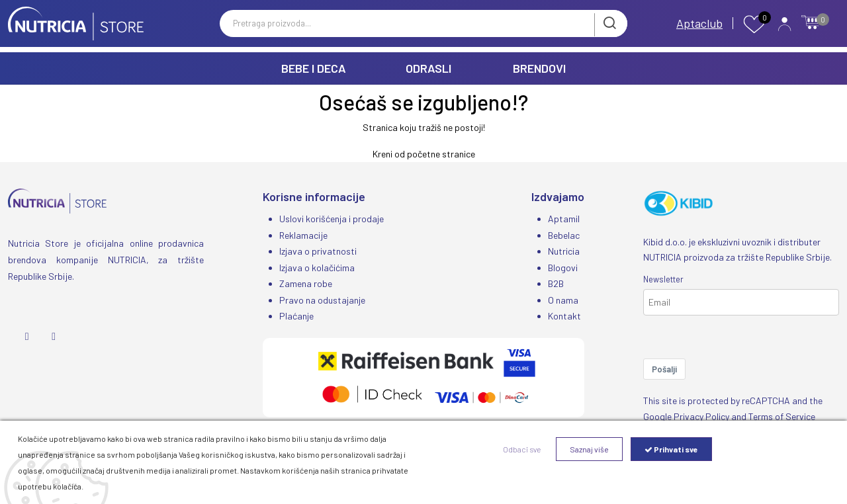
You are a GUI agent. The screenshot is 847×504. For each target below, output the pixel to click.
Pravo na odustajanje (322, 298)
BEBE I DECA (314, 68)
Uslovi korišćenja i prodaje (332, 219)
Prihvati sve (671, 449)
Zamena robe (306, 282)
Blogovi (563, 266)
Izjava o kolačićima (317, 266)
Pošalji (664, 369)
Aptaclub (699, 25)
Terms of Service (782, 416)
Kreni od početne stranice (424, 154)
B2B (556, 282)
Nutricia (564, 250)
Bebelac (564, 234)
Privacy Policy (701, 416)
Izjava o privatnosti (318, 250)
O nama (563, 298)
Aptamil (564, 219)
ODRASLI (428, 68)
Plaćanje (296, 314)
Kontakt (564, 314)
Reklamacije (303, 234)
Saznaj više (589, 449)
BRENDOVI (539, 68)
